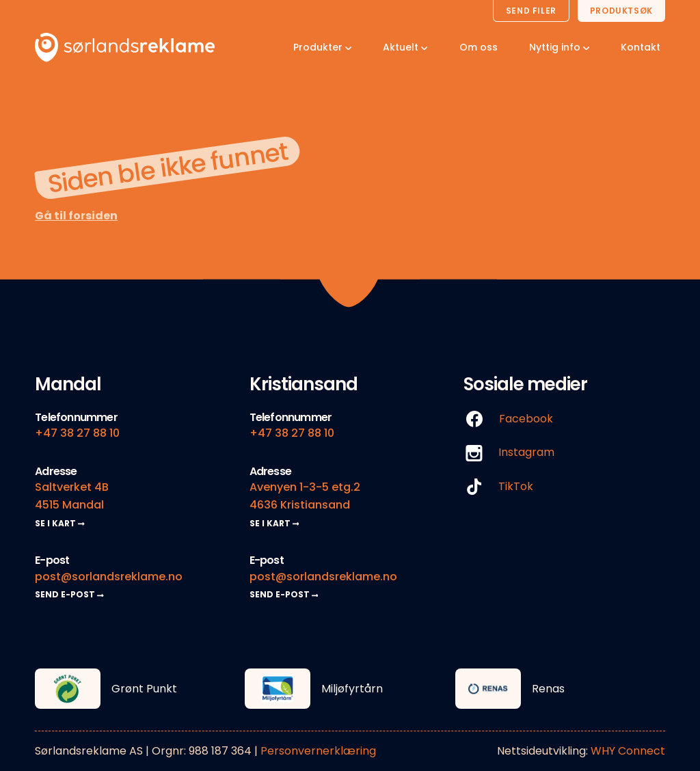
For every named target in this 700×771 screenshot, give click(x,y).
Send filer (531, 11)
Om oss (479, 47)
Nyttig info (559, 47)
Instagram (509, 453)
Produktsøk (621, 11)
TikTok (498, 487)
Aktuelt (405, 47)
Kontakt (641, 47)
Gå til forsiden (76, 216)
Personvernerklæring (318, 751)
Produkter (322, 47)
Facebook (508, 419)
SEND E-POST (69, 594)
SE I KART (60, 523)
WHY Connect (628, 751)
